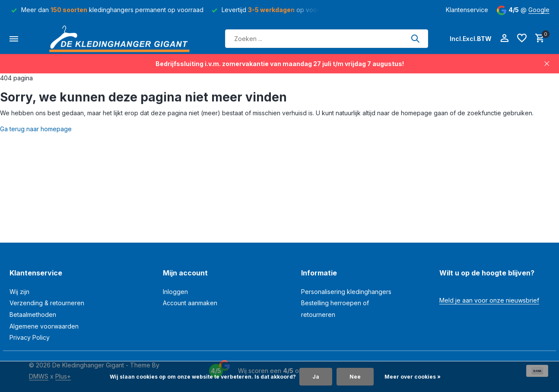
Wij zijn (19, 292)
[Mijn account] (504, 38)
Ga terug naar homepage (36, 129)
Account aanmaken (190, 303)
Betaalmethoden (33, 315)
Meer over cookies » (413, 377)
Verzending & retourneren (47, 303)
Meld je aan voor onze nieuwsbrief (489, 300)
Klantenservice (467, 10)
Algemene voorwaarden (44, 326)
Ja (316, 377)
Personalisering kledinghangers (346, 292)
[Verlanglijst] (522, 38)
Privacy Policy (30, 337)
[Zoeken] (327, 39)
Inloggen (175, 292)
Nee (355, 377)
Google (539, 10)
